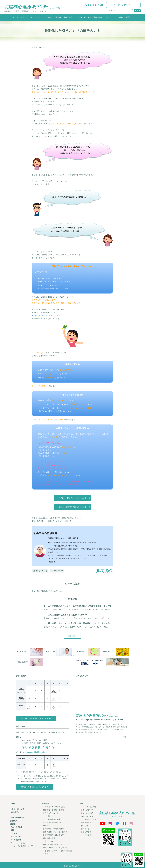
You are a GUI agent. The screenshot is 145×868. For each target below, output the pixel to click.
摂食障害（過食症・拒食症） (54, 810)
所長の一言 (85, 828)
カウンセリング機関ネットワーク (23, 845)
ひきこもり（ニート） (40, 571)
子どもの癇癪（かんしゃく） (54, 843)
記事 (82, 804)
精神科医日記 (86, 822)
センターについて (27, 17)
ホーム (15, 17)
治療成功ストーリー (102, 17)
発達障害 (47, 825)
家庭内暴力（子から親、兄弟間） (56, 831)
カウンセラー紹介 (44, 17)
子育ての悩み (48, 840)
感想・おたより (87, 816)
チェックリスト (16, 827)
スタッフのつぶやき (89, 807)
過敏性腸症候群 (49, 837)
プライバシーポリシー (19, 842)
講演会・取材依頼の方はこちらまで (73, 507)
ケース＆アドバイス (83, 17)
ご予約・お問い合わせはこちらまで (73, 498)
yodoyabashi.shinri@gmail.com (35, 752)
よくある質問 (16, 839)
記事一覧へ (73, 636)
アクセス (14, 833)
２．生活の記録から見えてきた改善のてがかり (65, 615)
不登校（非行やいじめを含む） (55, 807)
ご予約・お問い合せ (123, 5)
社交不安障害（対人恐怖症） (54, 834)
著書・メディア (87, 810)
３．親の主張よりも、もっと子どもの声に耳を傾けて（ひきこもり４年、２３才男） (83, 623)
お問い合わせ (16, 836)
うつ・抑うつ (48, 816)
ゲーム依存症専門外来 (52, 819)
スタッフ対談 (86, 831)
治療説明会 (68, 17)
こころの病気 (118, 17)
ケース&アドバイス (57, 571)
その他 (46, 853)
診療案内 (58, 17)
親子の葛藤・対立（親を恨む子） (56, 846)
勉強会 (13, 823)
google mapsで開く (121, 737)
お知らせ (84, 825)
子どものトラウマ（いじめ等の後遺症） (59, 850)
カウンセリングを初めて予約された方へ (36, 719)
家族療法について (18, 812)
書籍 (12, 830)
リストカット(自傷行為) (52, 822)
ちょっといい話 (87, 813)
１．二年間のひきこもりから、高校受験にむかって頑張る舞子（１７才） (78, 606)
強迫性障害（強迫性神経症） (54, 828)
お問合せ (129, 17)
